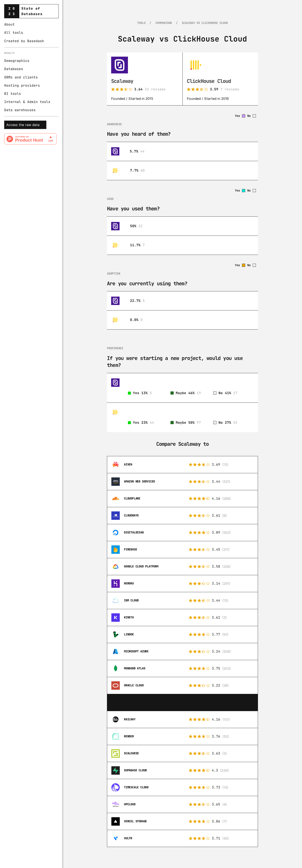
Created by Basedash (24, 41)
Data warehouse (19, 110)
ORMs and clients (21, 77)
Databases (14, 69)
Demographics (17, 61)
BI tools (13, 94)
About (9, 24)
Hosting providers (22, 85)
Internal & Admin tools (27, 102)
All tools (14, 33)
